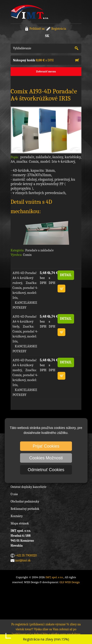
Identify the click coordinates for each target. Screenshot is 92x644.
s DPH (33, 60)
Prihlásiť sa (37, 29)
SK (47, 36)
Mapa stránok (20, 523)
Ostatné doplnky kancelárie (29, 487)
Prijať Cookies (46, 446)
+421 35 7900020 (26, 555)
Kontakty (17, 516)
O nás (14, 494)
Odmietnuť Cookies (46, 470)
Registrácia (59, 29)
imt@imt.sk (23, 560)
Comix (27, 255)
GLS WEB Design (70, 582)
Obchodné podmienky (25, 501)
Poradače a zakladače (40, 250)
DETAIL (66, 275)
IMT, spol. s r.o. (29, 12)
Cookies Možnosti (46, 458)
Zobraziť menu (46, 71)
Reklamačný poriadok (25, 509)
